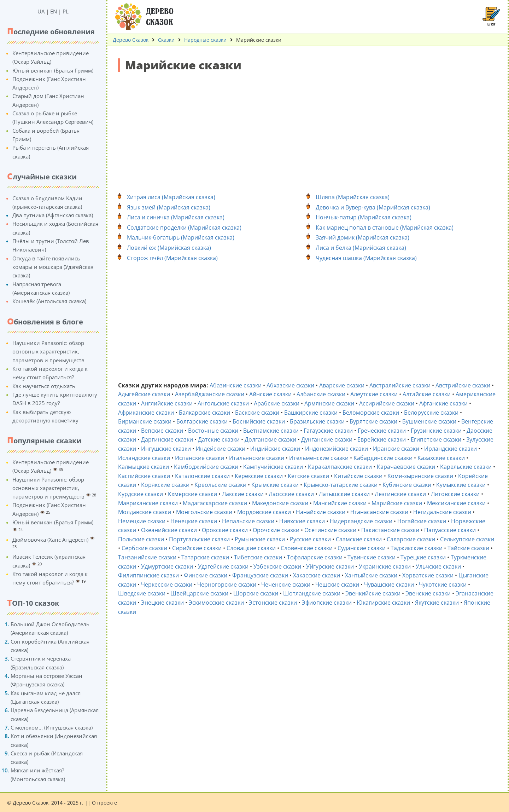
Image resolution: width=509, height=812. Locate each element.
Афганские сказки (443, 403)
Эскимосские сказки (216, 603)
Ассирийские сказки (387, 403)
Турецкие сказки (423, 557)
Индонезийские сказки (337, 449)
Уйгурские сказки (330, 566)
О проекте (104, 803)
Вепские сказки (162, 431)
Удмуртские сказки (167, 566)
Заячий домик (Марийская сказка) (362, 237)
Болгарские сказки (202, 421)
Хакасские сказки (317, 575)
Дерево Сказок (131, 40)
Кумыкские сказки (461, 485)
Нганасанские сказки (379, 512)
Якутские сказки (437, 603)
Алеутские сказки (374, 394)
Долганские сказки (270, 439)
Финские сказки (206, 575)
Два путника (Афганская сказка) (53, 215)
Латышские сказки (344, 494)
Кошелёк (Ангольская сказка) (49, 301)
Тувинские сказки (371, 557)
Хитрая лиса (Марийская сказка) (171, 197)
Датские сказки (219, 439)
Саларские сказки (411, 539)
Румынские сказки (260, 539)
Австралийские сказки (400, 385)
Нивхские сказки (302, 521)
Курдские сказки (141, 494)
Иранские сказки (396, 449)
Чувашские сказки (389, 584)
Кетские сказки (308, 476)
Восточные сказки (213, 431)
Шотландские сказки (312, 593)
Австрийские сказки (463, 385)
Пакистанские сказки (390, 530)
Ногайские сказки (422, 521)
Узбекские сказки (277, 566)
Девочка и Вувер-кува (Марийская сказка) (373, 207)
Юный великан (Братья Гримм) (53, 70)
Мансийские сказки (340, 503)
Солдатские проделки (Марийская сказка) (184, 228)
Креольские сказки (220, 485)
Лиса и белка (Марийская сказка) (361, 248)
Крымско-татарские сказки (341, 485)
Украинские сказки (385, 566)
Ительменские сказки (319, 458)
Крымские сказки (275, 485)
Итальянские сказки (257, 458)
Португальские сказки (199, 539)
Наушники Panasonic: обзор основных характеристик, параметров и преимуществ (48, 352)
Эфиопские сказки (327, 603)
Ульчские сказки (438, 566)
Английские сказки (167, 403)
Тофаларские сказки (315, 557)
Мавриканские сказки (148, 503)
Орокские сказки (225, 530)
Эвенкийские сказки (373, 593)
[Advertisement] (308, 128)
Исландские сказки (144, 458)
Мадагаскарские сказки (215, 503)
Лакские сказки (243, 494)
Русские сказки (310, 539)
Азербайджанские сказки (210, 394)
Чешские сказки (337, 584)
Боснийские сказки (259, 421)
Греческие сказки (382, 431)
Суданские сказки (362, 548)
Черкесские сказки (167, 584)
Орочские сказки (276, 530)
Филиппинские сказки (148, 575)
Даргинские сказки (167, 439)
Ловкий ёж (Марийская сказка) (169, 248)
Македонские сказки (280, 503)
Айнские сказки (270, 394)
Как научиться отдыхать (44, 386)
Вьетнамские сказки (271, 431)
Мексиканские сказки (456, 503)
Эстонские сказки (273, 603)
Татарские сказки (205, 557)
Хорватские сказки (428, 575)
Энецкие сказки (162, 603)
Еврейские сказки (382, 439)
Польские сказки (141, 539)
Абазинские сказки (236, 385)
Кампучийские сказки (273, 467)
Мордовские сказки (264, 512)
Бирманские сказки (145, 421)
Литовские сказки (455, 494)
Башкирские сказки (311, 413)
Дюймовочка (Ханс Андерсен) (50, 540)
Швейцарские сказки (199, 593)
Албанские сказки (321, 394)
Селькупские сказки (467, 539)
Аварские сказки (342, 385)
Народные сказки (205, 40)
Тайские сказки (468, 548)
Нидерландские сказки (361, 521)
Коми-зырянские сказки (420, 476)
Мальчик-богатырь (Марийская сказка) (181, 237)
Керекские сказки (259, 476)
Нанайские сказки (321, 512)
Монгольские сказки (204, 512)
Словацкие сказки (251, 548)
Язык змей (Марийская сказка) (169, 207)
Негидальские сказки (442, 512)
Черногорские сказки (227, 584)
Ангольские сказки (223, 403)
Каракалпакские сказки (340, 467)
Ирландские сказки (451, 449)
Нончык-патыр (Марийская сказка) (364, 217)
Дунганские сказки (327, 439)
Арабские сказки (277, 403)
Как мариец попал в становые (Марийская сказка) (385, 228)
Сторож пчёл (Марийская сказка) (172, 258)
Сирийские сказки (197, 548)
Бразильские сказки (317, 421)
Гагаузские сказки (328, 431)
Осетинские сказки (330, 530)
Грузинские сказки (436, 431)
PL (66, 11)
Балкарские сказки (204, 413)
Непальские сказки (248, 521)
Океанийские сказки (169, 530)
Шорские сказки (256, 593)
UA (41, 11)
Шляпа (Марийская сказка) (353, 197)
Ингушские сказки (166, 449)
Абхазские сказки (290, 385)
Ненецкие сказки (194, 521)
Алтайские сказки (427, 394)
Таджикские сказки (417, 548)
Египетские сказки (436, 439)
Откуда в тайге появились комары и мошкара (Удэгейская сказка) (53, 267)
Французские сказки (260, 575)
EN (54, 11)
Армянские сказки (329, 403)
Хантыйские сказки (371, 575)
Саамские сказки (359, 539)
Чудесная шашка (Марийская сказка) (366, 258)
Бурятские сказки (373, 421)
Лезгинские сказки (400, 494)
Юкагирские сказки (383, 603)
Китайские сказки (358, 476)
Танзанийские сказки (147, 557)
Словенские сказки (307, 548)
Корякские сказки (165, 485)
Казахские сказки (441, 458)
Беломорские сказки (371, 413)
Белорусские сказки (431, 413)
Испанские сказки (200, 458)
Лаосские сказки (291, 494)
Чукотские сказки (443, 584)
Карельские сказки (466, 467)
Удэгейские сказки (223, 566)
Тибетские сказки (258, 557)
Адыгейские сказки (144, 394)
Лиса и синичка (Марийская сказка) (176, 217)
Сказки (166, 40)
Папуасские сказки (450, 530)
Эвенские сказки (428, 593)
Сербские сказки (144, 548)
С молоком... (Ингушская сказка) (52, 727)
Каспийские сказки (144, 476)
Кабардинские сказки (383, 458)
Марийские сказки (397, 503)
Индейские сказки (221, 449)
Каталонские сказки (202, 476)
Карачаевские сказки (406, 467)
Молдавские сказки (145, 512)
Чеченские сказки (286, 584)
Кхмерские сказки (192, 494)
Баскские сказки (257, 413)
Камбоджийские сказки (206, 467)
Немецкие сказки (142, 521)
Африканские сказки (146, 413)
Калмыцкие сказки (144, 467)
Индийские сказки (275, 449)
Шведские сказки (142, 593)
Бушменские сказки (429, 421)
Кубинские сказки (407, 485)
